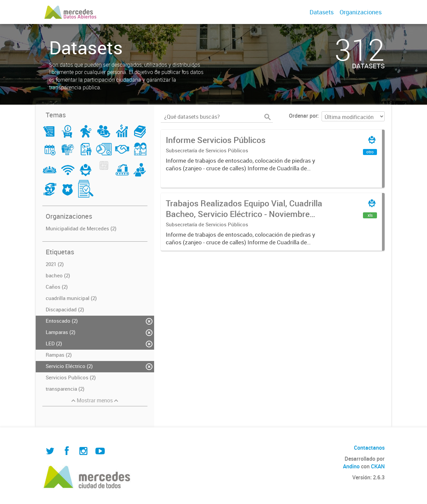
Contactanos (369, 448)
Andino (351, 466)
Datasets (322, 12)
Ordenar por (303, 116)
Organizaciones (361, 12)
